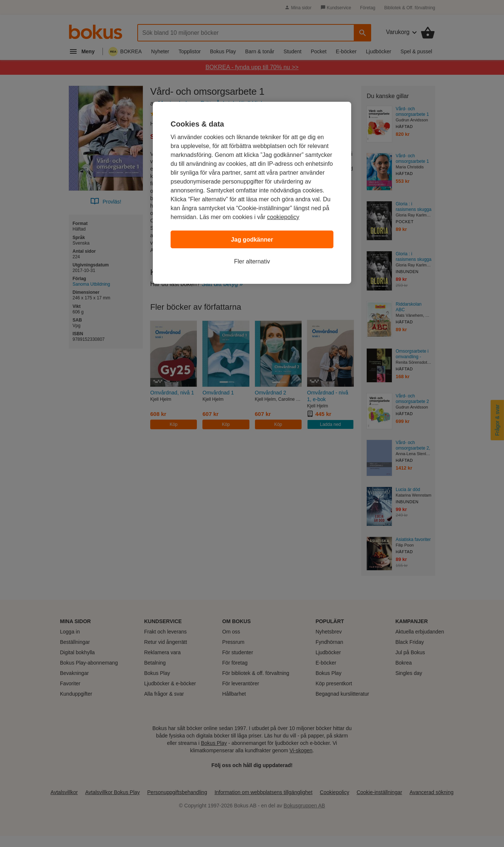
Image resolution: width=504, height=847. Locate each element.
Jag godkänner (252, 240)
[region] (252, 193)
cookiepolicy (283, 217)
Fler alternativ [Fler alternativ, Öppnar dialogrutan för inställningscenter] (252, 261)
